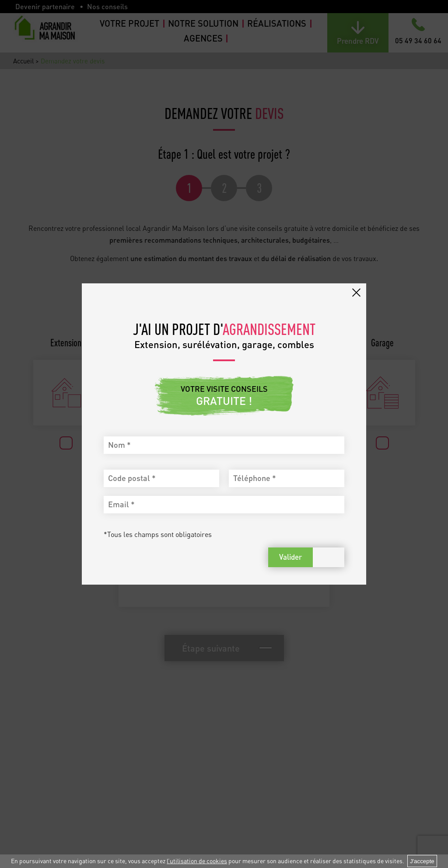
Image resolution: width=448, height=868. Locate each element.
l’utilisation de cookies (197, 861)
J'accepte (422, 861)
